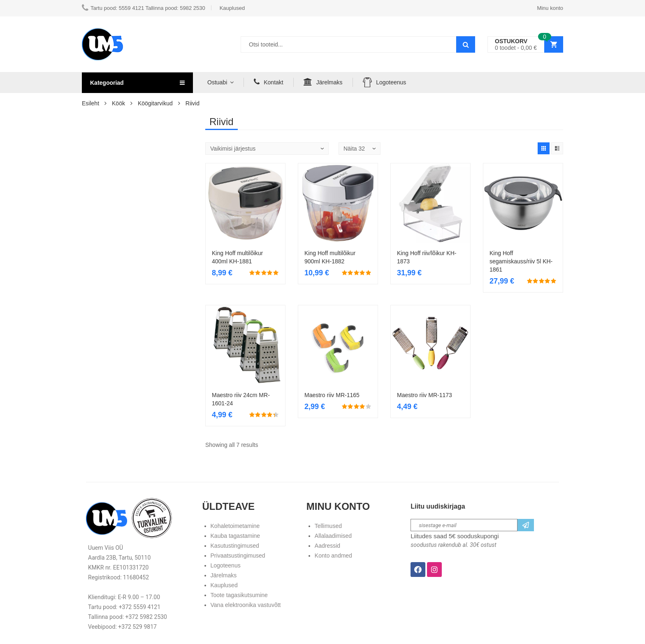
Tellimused (328, 526)
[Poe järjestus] (267, 149)
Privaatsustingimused (238, 556)
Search (466, 44)
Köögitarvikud (155, 103)
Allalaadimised (333, 536)
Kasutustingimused (235, 546)
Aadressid (327, 546)
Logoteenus (385, 82)
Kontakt (268, 82)
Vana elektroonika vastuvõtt (246, 605)
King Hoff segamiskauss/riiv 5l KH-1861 (521, 261)
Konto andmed (333, 556)
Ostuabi (217, 82)
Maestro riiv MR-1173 (425, 395)
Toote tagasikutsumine (239, 595)
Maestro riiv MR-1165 (332, 395)
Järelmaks (323, 82)
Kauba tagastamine (235, 536)
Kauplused (224, 585)
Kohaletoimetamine (235, 526)
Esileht (90, 103)
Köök (118, 103)
